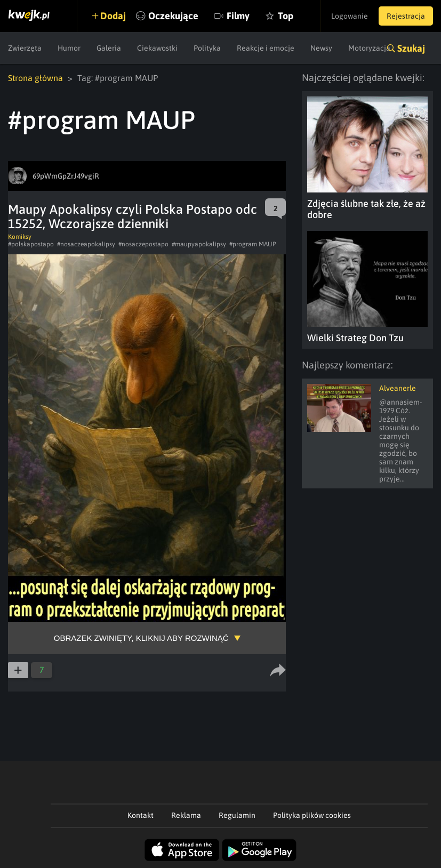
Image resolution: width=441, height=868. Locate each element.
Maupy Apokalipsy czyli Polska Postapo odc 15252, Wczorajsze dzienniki (133, 216)
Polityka (207, 48)
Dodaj (113, 16)
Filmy (238, 16)
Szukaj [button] (411, 48)
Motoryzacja (369, 48)
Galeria (109, 48)
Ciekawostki (157, 48)
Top (286, 16)
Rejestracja (406, 16)
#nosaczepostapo (143, 244)
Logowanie (350, 16)
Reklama (186, 815)
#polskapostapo (31, 244)
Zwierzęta (25, 48)
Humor (69, 48)
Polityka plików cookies (312, 815)
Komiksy (20, 237)
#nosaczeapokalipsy (86, 244)
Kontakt (141, 815)
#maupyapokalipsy (199, 244)
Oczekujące (173, 16)
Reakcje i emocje (266, 48)
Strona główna (35, 78)
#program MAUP (253, 244)
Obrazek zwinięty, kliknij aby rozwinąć (141, 638)
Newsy (321, 48)
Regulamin (237, 815)
